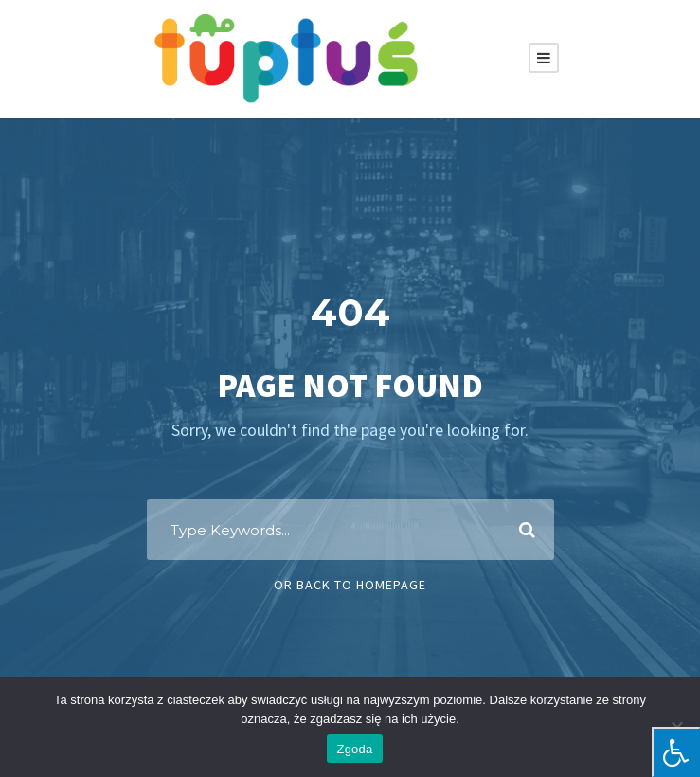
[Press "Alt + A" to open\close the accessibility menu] (676, 752)
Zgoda (354, 749)
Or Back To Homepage (350, 585)
